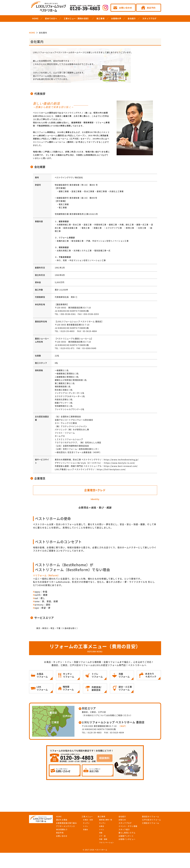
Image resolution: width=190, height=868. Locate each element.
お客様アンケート (126, 836)
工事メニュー (87, 817)
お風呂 (102, 826)
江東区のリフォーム (151, 823)
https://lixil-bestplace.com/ (111, 469)
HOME (35, 19)
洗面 (101, 833)
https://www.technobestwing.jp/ (121, 460)
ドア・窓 (102, 836)
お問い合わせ (62, 836)
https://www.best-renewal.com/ (121, 466)
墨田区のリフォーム (151, 817)
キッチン (86, 823)
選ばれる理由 (62, 820)
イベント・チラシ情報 (128, 826)
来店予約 (60, 833)
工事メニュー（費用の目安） (77, 19)
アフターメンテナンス (66, 826)
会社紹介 (132, 19)
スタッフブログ (149, 19)
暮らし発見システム (127, 833)
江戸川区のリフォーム (152, 820)
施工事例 (101, 19)
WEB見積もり (62, 830)
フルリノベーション (106, 843)
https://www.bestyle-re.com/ (120, 463)
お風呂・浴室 (88, 820)
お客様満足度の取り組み (66, 823)
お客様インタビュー (127, 839)
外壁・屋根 (103, 839)
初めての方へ (51, 19)
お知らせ (122, 820)
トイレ (85, 826)
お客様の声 (116, 19)
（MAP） (123, 726)
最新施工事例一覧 (106, 820)
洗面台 (85, 830)
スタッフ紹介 (124, 830)
